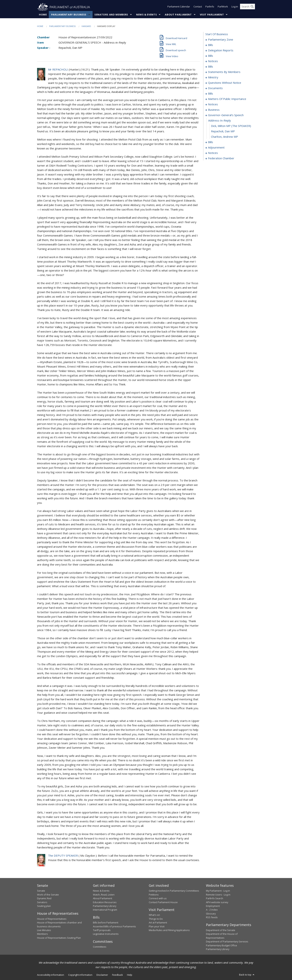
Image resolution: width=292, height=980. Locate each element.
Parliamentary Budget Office (222, 945)
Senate (41, 891)
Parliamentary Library (105, 906)
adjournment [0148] (216, 148)
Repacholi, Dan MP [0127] (223, 131)
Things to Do (156, 919)
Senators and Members (111, 15)
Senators (42, 902)
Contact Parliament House (163, 902)
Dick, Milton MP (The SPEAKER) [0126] (231, 126)
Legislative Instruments (106, 934)
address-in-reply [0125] (220, 121)
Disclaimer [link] (102, 975)
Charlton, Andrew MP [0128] (224, 137)
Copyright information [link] (80, 975)
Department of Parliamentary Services (227, 942)
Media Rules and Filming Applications (169, 930)
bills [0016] (211, 56)
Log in (235, 7)
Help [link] (130, 975)
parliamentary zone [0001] (221, 40)
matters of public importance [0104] (227, 99)
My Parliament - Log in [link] (218, 891)
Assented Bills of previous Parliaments (114, 926)
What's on (154, 915)
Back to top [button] (247, 975)
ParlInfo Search (215, 898)
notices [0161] (213, 153)
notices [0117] (213, 104)
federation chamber (221, 158)
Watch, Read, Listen (104, 895)
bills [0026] (211, 67)
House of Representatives (52, 919)
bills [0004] (211, 45)
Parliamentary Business (69, 15)
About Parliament (178, 15)
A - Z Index (212, 910)
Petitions (154, 895)
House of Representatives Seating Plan (59, 938)
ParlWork (223, 7)
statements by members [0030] (224, 72)
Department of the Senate (221, 930)
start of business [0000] (217, 34)
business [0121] (214, 110)
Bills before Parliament (106, 923)
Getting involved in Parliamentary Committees (174, 891)
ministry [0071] (213, 77)
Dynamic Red (44, 898)
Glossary (211, 914)
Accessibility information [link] (51, 975)
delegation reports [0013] (221, 50)
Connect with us (158, 898)
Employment (213, 906)
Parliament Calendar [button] (179, 7)
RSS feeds (212, 917)
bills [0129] (211, 142)
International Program (105, 910)
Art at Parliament (158, 923)
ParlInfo (210, 7)
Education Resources (105, 902)
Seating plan (44, 906)
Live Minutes (44, 930)
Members (42, 934)
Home (43, 15)
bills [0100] (211, 94)
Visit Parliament (212, 15)
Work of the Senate (48, 895)
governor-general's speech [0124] (226, 115)
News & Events (146, 15)
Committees (100, 947)
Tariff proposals (102, 930)
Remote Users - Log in (218, 895)
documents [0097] (215, 88)
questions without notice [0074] (225, 83)
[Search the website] (247, 7)
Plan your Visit (157, 926)
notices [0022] (213, 61)
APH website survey (217, 902)
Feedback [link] (118, 975)
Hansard (86, 26)
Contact (198, 7)
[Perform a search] (252, 7)
